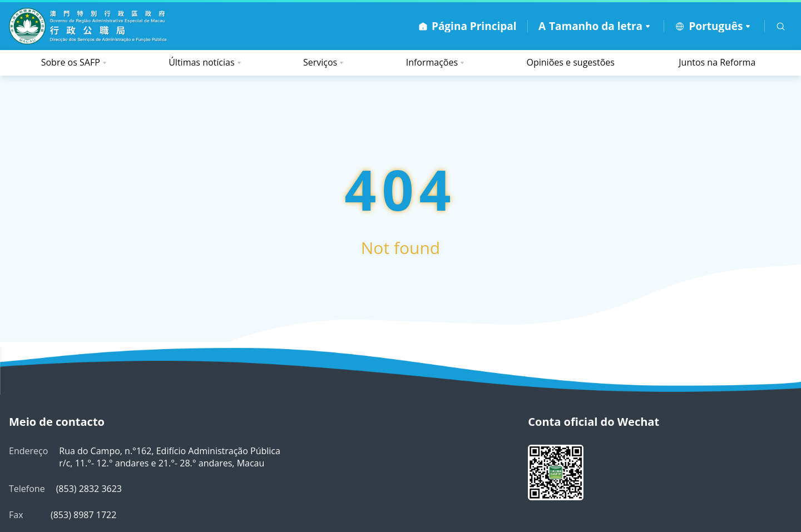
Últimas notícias (201, 62)
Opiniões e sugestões (571, 62)
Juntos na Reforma (717, 62)
